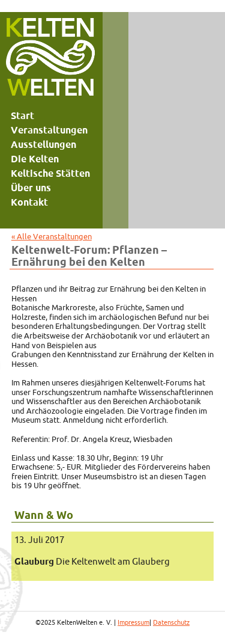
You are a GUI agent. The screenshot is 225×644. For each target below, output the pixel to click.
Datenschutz (171, 622)
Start (22, 115)
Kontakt (29, 202)
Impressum (133, 622)
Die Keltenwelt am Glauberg (92, 561)
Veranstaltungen (49, 130)
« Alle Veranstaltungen (52, 236)
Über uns (31, 188)
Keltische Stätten (50, 173)
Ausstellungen (43, 144)
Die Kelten (35, 159)
